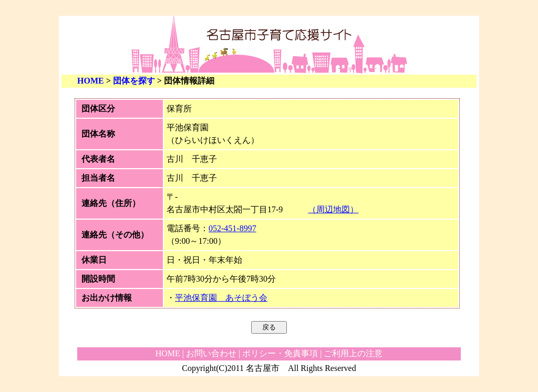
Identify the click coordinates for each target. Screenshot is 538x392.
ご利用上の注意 (353, 353)
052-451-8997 (232, 228)
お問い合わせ (211, 353)
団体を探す (134, 81)
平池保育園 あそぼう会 (221, 298)
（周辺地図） (333, 209)
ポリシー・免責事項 (280, 353)
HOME (91, 81)
